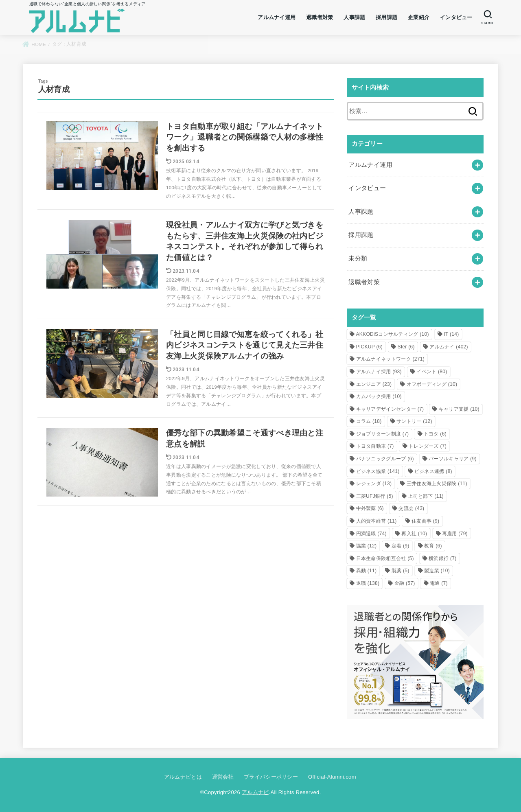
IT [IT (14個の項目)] (451, 334)
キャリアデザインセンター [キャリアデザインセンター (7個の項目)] (390, 409)
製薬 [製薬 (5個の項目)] (401, 571)
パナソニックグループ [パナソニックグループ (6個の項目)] (385, 459)
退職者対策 (320, 17)
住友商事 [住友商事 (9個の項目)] (425, 521)
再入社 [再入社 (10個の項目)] (414, 534)
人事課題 (354, 17)
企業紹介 (419, 17)
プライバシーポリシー (271, 777)
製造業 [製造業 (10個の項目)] (437, 571)
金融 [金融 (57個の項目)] (405, 583)
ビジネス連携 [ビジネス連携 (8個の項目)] (433, 471)
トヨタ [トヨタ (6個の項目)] (435, 434)
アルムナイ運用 (277, 17)
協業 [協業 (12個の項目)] (367, 546)
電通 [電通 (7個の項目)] (439, 583)
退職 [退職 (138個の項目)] (368, 583)
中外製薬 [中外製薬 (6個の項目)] (370, 508)
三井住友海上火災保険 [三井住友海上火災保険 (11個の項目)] (437, 484)
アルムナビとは (183, 777)
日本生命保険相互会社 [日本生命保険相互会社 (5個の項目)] (385, 558)
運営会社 (223, 777)
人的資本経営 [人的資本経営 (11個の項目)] (377, 521)
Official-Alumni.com (332, 777)
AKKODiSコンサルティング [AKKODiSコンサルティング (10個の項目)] (393, 334)
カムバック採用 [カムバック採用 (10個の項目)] (379, 396)
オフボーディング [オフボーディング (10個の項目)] (432, 384)
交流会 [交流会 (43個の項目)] (411, 508)
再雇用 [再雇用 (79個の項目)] (455, 534)
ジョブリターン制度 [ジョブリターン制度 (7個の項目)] (383, 434)
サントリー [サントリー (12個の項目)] (414, 421)
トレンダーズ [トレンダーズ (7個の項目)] (428, 446)
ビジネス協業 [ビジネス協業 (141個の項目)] (378, 471)
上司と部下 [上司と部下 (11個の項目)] (426, 496)
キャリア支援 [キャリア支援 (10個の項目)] (459, 409)
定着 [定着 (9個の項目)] (401, 546)
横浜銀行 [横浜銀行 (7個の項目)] (442, 558)
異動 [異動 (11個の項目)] (367, 571)
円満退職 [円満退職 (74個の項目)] (371, 534)
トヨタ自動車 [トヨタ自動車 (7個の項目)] (375, 446)
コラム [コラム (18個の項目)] (369, 421)
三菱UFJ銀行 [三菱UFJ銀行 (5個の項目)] (375, 496)
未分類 (358, 258)
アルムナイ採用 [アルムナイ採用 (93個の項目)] (379, 372)
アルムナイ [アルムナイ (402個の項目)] (449, 347)
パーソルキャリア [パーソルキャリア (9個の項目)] (453, 459)
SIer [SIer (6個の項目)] (406, 347)
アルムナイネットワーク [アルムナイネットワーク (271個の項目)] (390, 359)
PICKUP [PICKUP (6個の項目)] (369, 347)
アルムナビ (255, 792)
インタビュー (456, 17)
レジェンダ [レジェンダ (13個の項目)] (374, 484)
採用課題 (386, 17)
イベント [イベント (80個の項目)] (432, 372)
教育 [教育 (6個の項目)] (433, 546)
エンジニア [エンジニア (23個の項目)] (374, 384)
